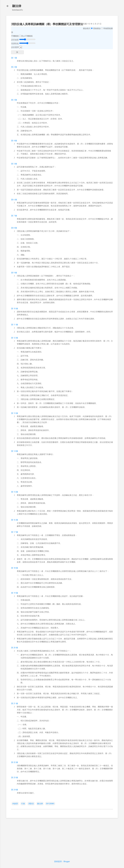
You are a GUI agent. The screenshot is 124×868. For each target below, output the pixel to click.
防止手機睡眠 (27, 36)
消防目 (31, 804)
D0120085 (50, 804)
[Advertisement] (62, 838)
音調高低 (15, 44)
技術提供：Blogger (62, 861)
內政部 (15, 804)
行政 (23, 804)
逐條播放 (97, 28)
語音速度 (15, 40)
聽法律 (17, 6)
